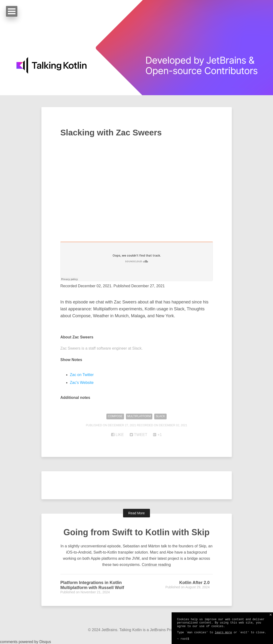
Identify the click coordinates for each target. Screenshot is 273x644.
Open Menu (12, 11)
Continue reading (156, 565)
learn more (223, 633)
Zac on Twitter (82, 375)
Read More (136, 513)
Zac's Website (82, 383)
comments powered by (25, 642)
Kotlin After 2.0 (194, 583)
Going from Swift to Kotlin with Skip (137, 532)
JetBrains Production (168, 630)
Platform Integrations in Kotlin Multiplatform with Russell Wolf (92, 585)
